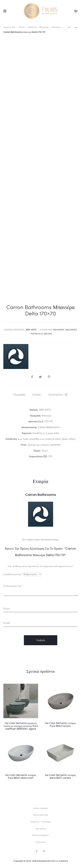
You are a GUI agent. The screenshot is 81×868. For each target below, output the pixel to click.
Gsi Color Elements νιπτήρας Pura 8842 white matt (21, 777)
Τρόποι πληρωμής (40, 808)
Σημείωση (27, 433)
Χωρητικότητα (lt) (38, 456)
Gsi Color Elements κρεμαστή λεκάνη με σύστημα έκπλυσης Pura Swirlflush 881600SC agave (21, 726)
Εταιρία (37, 395)
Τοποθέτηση (11, 439)
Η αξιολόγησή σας (13, 586)
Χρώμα (37, 451)
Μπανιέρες (56, 27)
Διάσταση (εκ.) (36, 421)
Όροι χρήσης (41, 828)
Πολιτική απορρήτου (40, 835)
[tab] (19, 395)
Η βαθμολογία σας (13, 574)
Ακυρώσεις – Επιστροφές (40, 822)
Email (7, 623)
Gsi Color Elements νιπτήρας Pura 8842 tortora (60, 725)
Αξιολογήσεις (58, 395)
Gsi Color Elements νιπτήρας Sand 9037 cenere (60, 777)
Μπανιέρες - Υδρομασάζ (38, 27)
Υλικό (23, 445)
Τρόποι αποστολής (41, 815)
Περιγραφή (19, 395)
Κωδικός (34, 410)
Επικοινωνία (41, 842)
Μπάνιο (22, 27)
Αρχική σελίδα (9, 27)
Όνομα (7, 608)
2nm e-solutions (60, 861)
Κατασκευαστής (29, 427)
